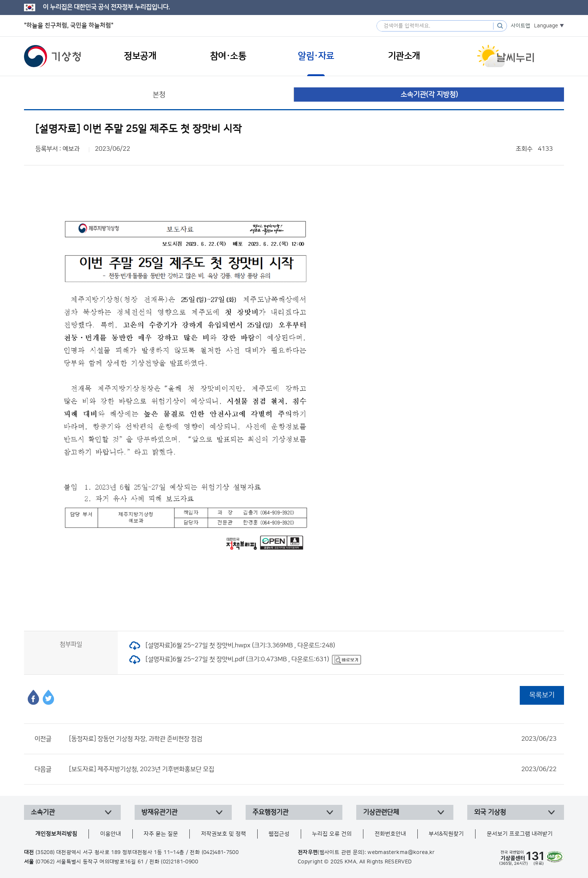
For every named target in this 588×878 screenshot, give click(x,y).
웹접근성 (279, 834)
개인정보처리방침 (56, 834)
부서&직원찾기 (446, 834)
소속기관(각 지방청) (429, 95)
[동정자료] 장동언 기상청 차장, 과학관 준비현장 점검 (313, 739)
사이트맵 (520, 26)
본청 (159, 95)
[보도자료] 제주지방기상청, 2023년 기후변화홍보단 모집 (313, 769)
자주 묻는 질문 (161, 834)
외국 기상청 (490, 812)
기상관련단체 (381, 812)
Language (546, 26)
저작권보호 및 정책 (223, 834)
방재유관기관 (159, 812)
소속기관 (43, 812)
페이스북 (33, 697)
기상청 (52, 56)
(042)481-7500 (220, 852)
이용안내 (111, 834)
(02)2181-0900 (179, 862)
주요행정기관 (270, 812)
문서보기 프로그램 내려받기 (520, 834)
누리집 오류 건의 (332, 834)
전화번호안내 (390, 834)
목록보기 (542, 695)
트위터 (48, 697)
